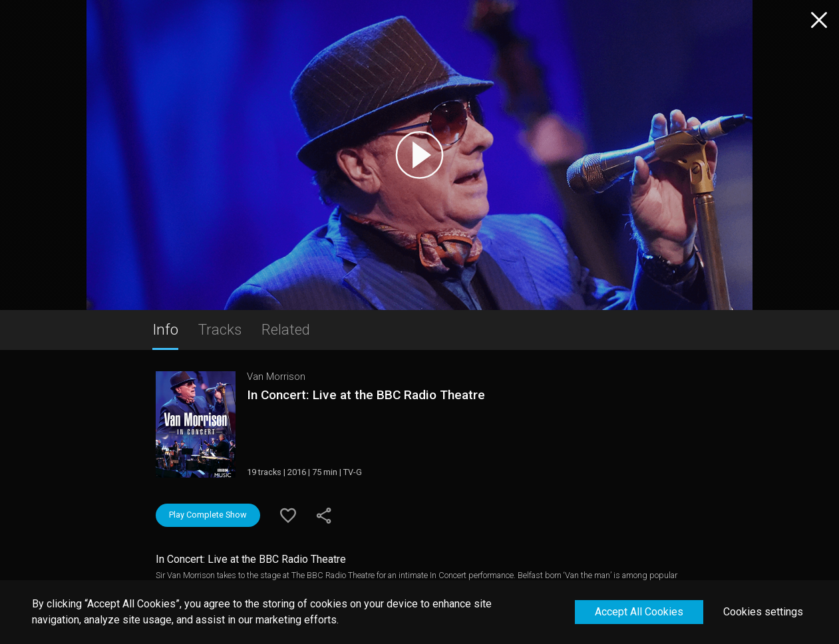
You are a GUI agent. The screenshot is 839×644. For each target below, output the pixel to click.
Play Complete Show (208, 515)
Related (286, 329)
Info (165, 329)
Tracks (220, 329)
